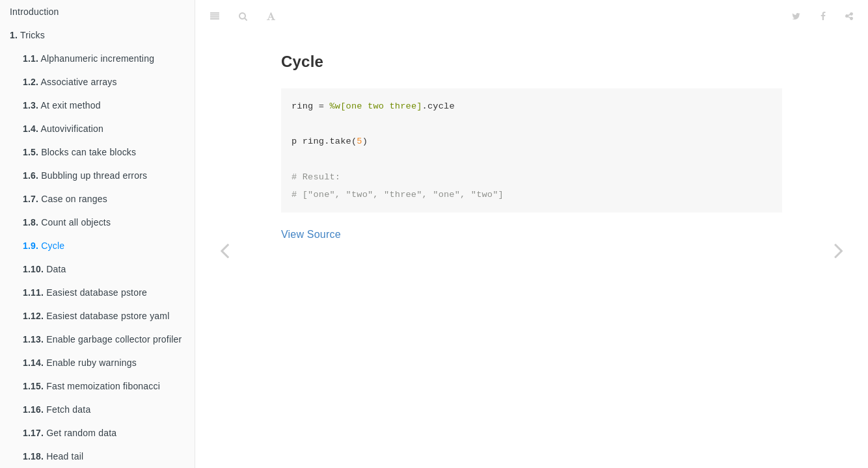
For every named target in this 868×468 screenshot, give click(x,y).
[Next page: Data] (839, 250)
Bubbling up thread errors (85, 175)
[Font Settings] (271, 16)
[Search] (243, 16)
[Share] (849, 16)
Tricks (27, 35)
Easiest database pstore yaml (96, 316)
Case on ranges (65, 199)
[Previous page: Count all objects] (224, 250)
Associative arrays (70, 82)
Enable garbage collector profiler (102, 339)
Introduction (34, 12)
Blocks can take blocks (79, 152)
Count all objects (67, 222)
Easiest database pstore (85, 292)
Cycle (44, 246)
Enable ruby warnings (80, 363)
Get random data (70, 433)
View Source (311, 234)
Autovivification (63, 129)
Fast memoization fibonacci (91, 386)
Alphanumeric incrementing (88, 58)
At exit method (62, 105)
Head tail (53, 456)
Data (45, 269)
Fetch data (57, 409)
